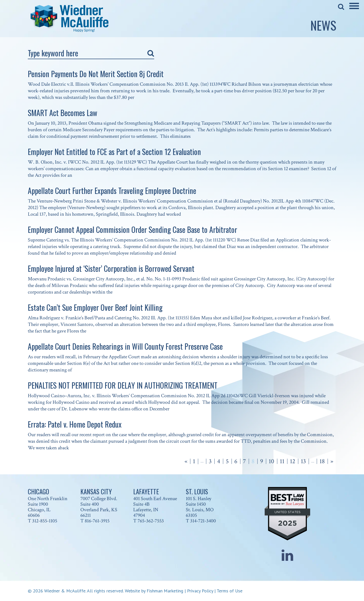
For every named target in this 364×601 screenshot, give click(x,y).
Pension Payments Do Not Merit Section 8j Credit (96, 74)
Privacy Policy (200, 591)
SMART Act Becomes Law (63, 113)
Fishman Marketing (165, 591)
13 (303, 461)
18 (322, 461)
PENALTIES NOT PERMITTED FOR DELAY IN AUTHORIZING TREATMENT (123, 385)
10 (271, 461)
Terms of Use (230, 591)
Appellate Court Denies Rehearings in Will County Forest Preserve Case (125, 346)
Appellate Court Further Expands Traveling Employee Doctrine (112, 191)
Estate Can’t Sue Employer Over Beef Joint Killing (95, 307)
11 (282, 461)
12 (293, 461)
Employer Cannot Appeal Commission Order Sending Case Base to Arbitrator (132, 229)
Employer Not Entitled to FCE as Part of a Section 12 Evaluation (114, 152)
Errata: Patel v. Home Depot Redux (75, 424)
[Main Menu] (354, 9)
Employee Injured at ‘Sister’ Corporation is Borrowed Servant (111, 268)
